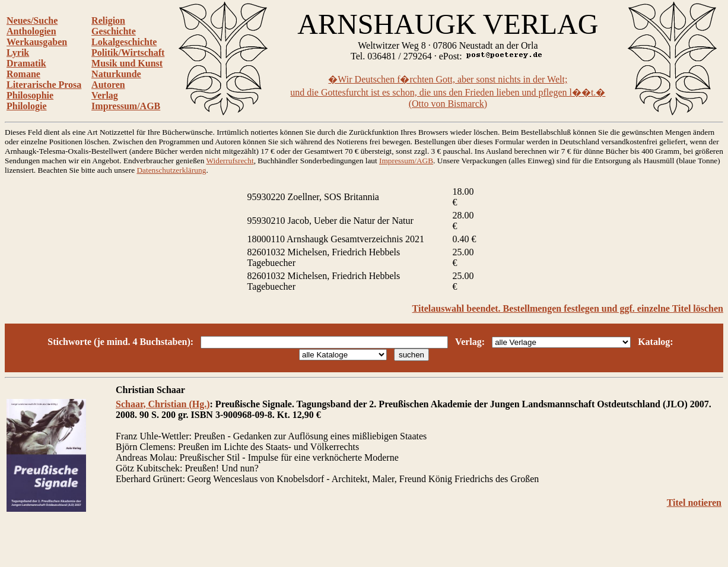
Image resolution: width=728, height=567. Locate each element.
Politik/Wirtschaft (128, 53)
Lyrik (18, 53)
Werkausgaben (37, 42)
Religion (108, 20)
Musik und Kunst (127, 63)
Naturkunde (116, 74)
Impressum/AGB (126, 106)
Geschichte (114, 31)
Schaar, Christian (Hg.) (163, 404)
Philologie (27, 106)
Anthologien (31, 31)
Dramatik (26, 63)
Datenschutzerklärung (171, 170)
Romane (23, 74)
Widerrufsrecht (230, 161)
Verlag (105, 95)
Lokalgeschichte (124, 42)
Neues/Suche (32, 20)
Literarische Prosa (44, 85)
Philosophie (30, 95)
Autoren (108, 85)
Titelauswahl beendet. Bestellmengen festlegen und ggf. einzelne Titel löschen (568, 308)
